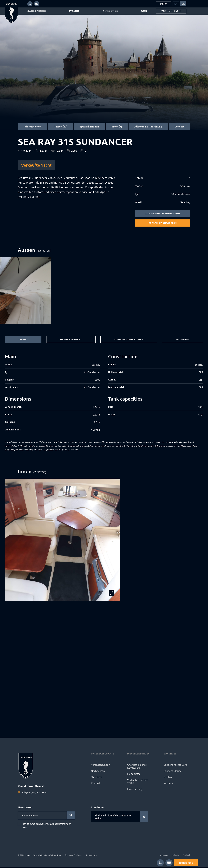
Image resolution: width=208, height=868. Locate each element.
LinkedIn (175, 856)
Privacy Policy (92, 856)
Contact (179, 126)
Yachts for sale (171, 11)
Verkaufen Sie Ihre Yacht (138, 782)
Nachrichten (98, 771)
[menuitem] (176, 4)
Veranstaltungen (101, 765)
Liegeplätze (134, 774)
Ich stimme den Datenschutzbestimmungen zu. (47, 826)
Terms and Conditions (74, 856)
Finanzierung (135, 790)
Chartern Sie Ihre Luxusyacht (137, 767)
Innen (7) (117, 126)
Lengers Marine (173, 771)
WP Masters (56, 856)
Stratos (168, 778)
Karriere (168, 784)
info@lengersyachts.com (34, 793)
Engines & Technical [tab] (69, 340)
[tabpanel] (104, 393)
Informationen (32, 126)
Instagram (164, 856)
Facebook (186, 856)
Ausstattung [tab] (183, 340)
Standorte (97, 778)
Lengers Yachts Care (175, 765)
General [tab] (22, 340)
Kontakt (96, 784)
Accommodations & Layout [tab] (128, 340)
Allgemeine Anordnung (148, 126)
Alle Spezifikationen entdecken (163, 214)
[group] (104, 291)
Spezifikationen (89, 126)
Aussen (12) (60, 126)
